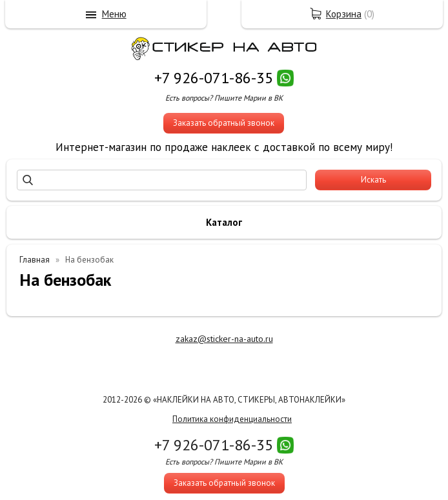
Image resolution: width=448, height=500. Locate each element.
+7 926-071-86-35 (214, 78)
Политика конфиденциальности (232, 419)
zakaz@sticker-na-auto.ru (224, 339)
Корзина (344, 14)
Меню (114, 14)
